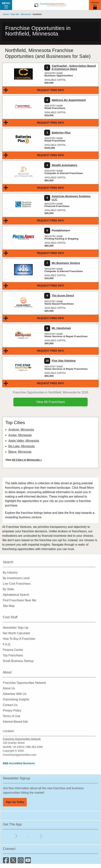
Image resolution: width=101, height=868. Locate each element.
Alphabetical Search (16, 595)
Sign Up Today (15, 802)
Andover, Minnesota (21, 430)
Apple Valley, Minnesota (24, 441)
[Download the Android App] (40, 836)
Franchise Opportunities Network (24, 683)
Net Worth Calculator (17, 633)
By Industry (10, 573)
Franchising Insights (16, 699)
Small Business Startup (18, 661)
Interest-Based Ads (15, 722)
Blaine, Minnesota (20, 452)
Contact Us (10, 705)
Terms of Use (12, 716)
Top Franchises (13, 655)
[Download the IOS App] (15, 836)
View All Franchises (50, 402)
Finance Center (13, 650)
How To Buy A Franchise (19, 639)
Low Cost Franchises (17, 584)
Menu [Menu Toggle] (6, 5)
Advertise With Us (15, 694)
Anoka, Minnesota (20, 435)
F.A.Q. (7, 644)
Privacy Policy (12, 711)
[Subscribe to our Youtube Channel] (28, 862)
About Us (9, 688)
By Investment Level (16, 578)
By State (8, 589)
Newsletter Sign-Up (16, 628)
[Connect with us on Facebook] (7, 862)
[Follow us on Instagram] (21, 862)
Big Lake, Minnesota (21, 446)
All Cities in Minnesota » (27, 460)
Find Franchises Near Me (19, 600)
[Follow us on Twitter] (14, 862)
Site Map (9, 606)
